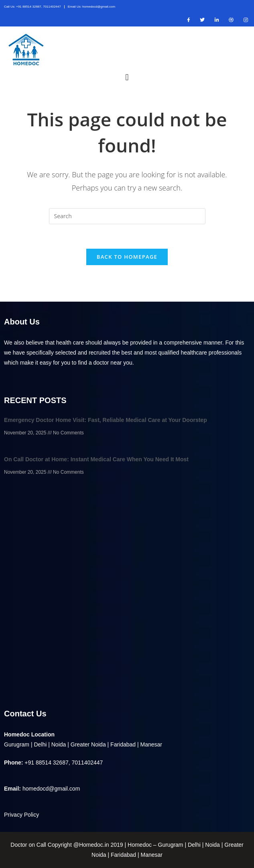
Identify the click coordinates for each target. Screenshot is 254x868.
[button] (127, 77)
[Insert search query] (127, 216)
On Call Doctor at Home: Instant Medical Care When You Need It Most (96, 459)
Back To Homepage (127, 257)
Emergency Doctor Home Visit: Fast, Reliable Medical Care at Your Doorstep (106, 420)
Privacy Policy (21, 815)
